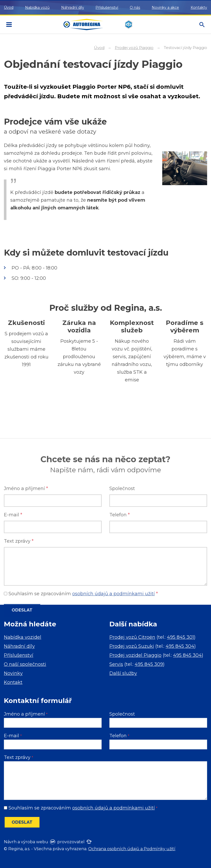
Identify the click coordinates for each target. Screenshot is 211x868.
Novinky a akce (165, 7)
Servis (116, 664)
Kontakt (13, 682)
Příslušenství (107, 7)
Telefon (120, 589)
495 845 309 (149, 664)
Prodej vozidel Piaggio (135, 655)
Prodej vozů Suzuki (132, 646)
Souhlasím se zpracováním (81, 808)
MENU (9, 24)
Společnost (122, 562)
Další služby (123, 673)
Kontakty (199, 7)
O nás (135, 7)
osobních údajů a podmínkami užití (113, 808)
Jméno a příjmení (26, 562)
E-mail (13, 589)
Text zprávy (19, 615)
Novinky (13, 673)
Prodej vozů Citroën (132, 637)
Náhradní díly (73, 7)
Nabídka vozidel (23, 637)
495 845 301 (180, 637)
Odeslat (22, 822)
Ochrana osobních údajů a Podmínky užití (132, 849)
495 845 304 (180, 646)
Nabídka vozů (37, 7)
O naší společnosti (25, 664)
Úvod (9, 7)
